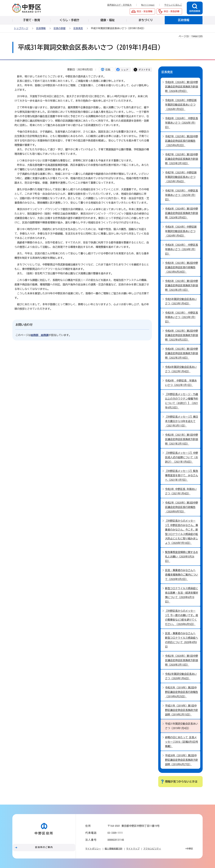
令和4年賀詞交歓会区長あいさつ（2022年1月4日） (181, 369)
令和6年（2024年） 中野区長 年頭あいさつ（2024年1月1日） (182, 249)
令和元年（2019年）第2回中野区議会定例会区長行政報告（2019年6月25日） (182, 692)
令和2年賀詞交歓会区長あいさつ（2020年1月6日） (181, 676)
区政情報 (41, 28)
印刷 (108, 69)
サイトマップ (133, 849)
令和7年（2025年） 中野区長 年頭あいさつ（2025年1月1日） (182, 195)
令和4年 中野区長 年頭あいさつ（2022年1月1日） (181, 383)
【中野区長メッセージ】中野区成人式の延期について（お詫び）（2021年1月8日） (182, 457)
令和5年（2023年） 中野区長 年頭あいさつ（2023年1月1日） (182, 317)
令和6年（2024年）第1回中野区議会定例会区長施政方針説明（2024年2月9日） (182, 213)
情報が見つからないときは (181, 782)
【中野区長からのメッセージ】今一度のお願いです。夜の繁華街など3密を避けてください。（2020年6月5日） (182, 617)
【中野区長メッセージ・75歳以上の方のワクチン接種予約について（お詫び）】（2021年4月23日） (182, 401)
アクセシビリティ (152, 849)
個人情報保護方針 (114, 849)
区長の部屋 (60, 28)
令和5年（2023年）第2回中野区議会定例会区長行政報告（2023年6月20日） (182, 267)
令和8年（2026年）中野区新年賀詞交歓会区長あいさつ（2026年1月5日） (181, 105)
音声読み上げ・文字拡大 (119, 5)
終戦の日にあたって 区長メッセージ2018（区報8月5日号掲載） (182, 742)
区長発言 (78, 28)
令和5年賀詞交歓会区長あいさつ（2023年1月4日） (181, 301)
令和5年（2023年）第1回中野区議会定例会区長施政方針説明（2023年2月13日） (182, 285)
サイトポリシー (93, 849)
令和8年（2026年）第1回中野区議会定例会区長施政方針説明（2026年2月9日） (182, 87)
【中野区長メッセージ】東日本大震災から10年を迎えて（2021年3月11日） (182, 421)
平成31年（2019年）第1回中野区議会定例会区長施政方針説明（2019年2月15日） (182, 710)
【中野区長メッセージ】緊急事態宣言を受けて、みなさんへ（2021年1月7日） (182, 475)
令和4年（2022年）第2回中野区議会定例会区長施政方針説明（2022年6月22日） (182, 335)
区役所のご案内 (44, 847)
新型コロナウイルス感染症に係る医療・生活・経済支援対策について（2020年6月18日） (182, 595)
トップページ (21, 28)
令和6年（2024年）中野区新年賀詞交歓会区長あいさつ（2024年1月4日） (181, 231)
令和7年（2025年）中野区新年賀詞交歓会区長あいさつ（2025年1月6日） (181, 177)
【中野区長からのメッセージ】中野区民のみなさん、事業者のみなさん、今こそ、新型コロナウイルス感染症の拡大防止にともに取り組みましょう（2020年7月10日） (182, 532)
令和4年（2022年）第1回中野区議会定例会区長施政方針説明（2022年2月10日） (182, 353)
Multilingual (148, 5)
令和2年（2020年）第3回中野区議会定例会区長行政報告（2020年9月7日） (182, 507)
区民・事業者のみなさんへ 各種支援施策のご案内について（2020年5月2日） (182, 575)
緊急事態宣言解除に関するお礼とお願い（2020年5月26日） (182, 557)
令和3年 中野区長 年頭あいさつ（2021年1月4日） (181, 491)
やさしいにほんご (173, 5)
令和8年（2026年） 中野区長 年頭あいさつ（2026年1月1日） (182, 123)
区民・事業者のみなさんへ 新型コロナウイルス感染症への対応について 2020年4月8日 (182, 640)
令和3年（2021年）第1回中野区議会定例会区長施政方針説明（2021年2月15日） (182, 439)
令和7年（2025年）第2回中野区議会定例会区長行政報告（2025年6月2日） (182, 141)
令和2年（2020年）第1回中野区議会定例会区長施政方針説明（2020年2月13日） (182, 660)
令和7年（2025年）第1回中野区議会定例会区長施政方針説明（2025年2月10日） (182, 159)
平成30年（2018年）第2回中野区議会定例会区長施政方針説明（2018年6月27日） (182, 760)
